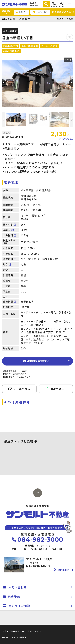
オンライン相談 (17, 606)
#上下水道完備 (30, 46)
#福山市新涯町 (11, 51)
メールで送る (19, 389)
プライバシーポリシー (13, 631)
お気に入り (21, 12)
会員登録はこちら (61, 12)
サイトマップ (35, 631)
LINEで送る (56, 389)
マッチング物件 (40, 12)
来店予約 (12, 596)
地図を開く (62, 570)
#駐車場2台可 (11, 46)
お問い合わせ (15, 587)
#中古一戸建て (49, 46)
